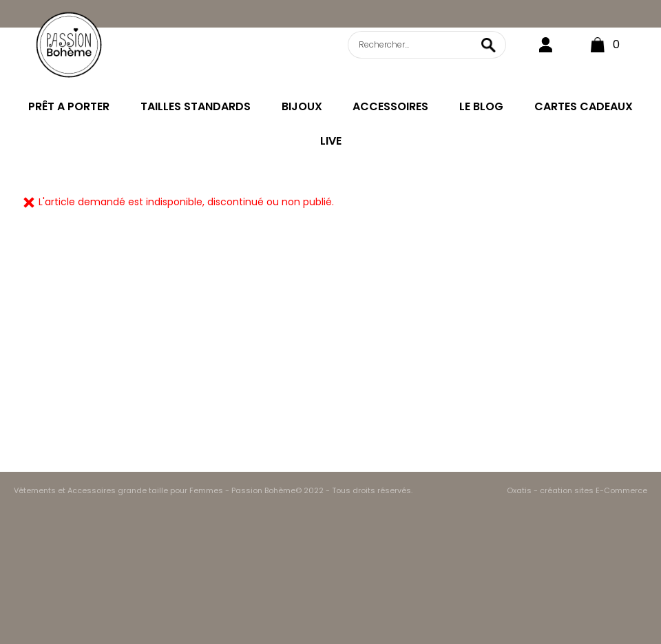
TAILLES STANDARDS (196, 106)
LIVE (331, 141)
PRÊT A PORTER (69, 106)
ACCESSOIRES (390, 106)
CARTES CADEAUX (584, 106)
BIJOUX (302, 106)
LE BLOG (481, 106)
